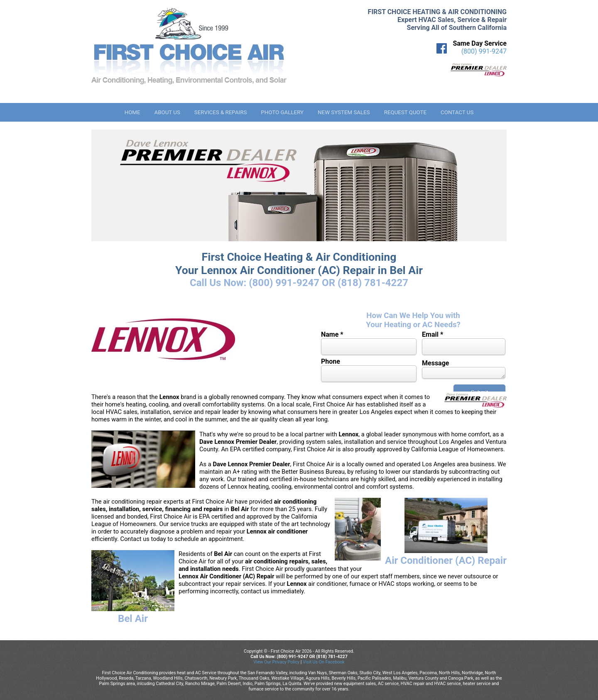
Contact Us (457, 112)
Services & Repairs (221, 112)
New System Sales (344, 112)
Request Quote (405, 112)
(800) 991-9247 (484, 51)
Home (132, 112)
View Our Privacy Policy (276, 662)
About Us (167, 112)
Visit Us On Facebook (324, 662)
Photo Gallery (282, 112)
